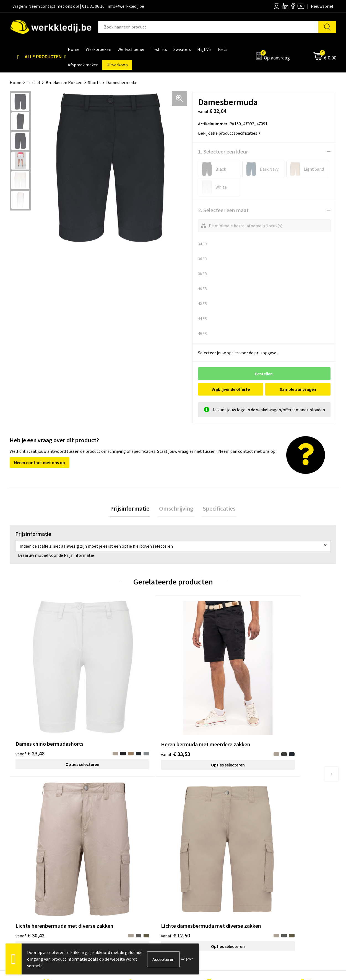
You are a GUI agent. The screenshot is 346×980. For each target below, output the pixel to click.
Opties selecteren (51, 701)
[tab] (131, 509)
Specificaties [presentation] (218, 509)
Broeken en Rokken (64, 82)
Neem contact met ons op (40, 462)
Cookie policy (112, 855)
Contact (107, 838)
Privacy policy (112, 847)
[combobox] (208, 27)
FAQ (103, 872)
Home (15, 82)
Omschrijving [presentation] (176, 509)
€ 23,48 (30, 690)
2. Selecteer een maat (223, 210)
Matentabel (191, 864)
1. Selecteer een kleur (223, 151)
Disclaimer (271, 838)
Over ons (188, 838)
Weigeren (187, 959)
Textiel (33, 82)
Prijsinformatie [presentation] (131, 509)
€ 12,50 (275, 699)
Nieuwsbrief (191, 847)
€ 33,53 (112, 699)
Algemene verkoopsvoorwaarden (130, 864)
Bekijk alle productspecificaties (229, 133)
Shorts (94, 82)
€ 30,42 (193, 699)
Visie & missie (192, 855)
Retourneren (273, 855)
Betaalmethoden (277, 847)
